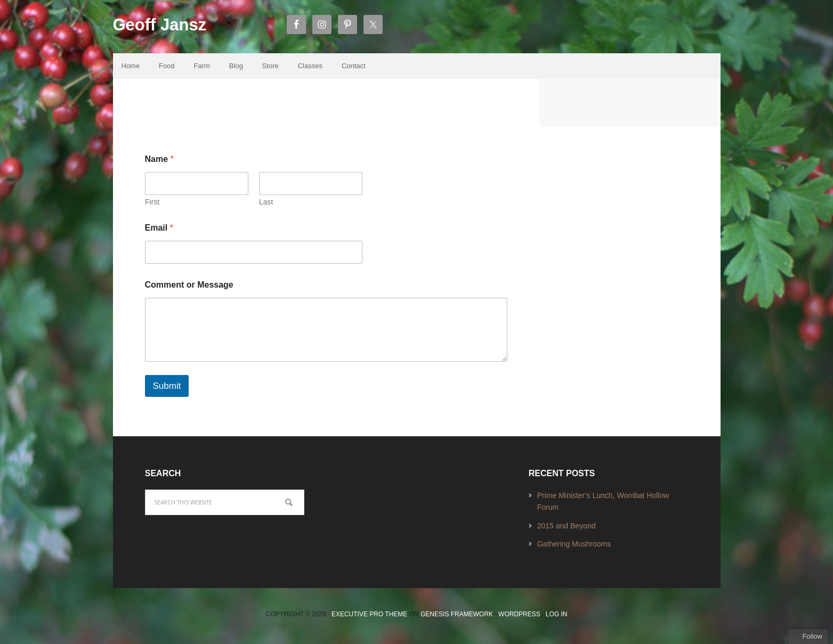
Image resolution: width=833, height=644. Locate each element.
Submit (167, 389)
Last (266, 205)
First (152, 205)
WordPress (519, 617)
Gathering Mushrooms (574, 547)
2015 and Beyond (567, 528)
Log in (557, 617)
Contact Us (204, 114)
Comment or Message (189, 287)
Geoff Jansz (167, 27)
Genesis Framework (457, 617)
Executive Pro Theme (369, 617)
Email (159, 230)
